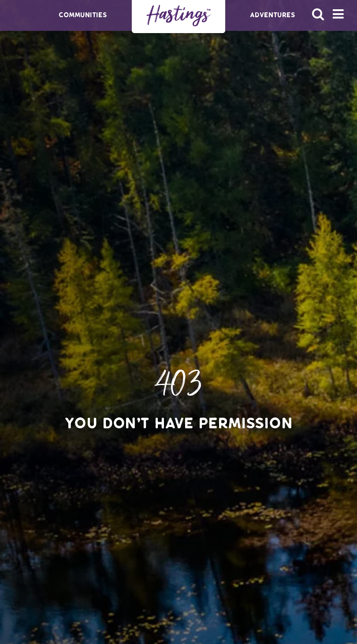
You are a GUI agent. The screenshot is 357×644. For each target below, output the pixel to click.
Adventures (273, 15)
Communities (83, 15)
